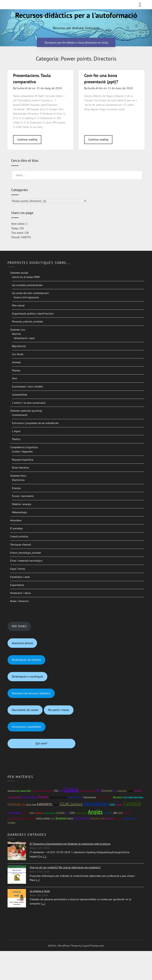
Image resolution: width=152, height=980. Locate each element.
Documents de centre (25, 710)
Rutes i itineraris (19, 601)
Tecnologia (61, 818)
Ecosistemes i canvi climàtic (28, 386)
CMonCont (109, 818)
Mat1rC (56, 804)
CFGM (110, 813)
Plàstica (31, 818)
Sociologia (12, 791)
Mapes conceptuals (75, 797)
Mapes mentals (81, 813)
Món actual (18, 305)
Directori (119, 804)
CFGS (56, 790)
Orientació (14, 804)
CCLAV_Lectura (71, 804)
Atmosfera (16, 520)
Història (130, 791)
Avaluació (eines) (22, 643)
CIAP (67, 813)
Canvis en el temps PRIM (26, 277)
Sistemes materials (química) (26, 411)
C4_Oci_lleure (81, 818)
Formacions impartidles (27, 727)
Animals (16, 362)
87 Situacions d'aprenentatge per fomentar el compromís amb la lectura (70, 844)
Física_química (129, 818)
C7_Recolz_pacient (30, 797)
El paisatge (16, 528)
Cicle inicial (122, 791)
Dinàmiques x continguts (27, 676)
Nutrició (16, 334)
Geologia (26, 813)
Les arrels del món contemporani (30, 293)
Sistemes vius (18, 330)
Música (70, 818)
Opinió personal (49, 813)
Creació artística (19, 536)
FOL (115, 791)
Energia (16, 488)
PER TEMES (19, 626)
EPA (115, 813)
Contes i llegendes (22, 451)
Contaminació (20, 415)
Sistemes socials (19, 273)
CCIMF (112, 804)
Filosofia (60, 813)
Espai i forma (18, 569)
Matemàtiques (96, 804)
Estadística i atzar (20, 577)
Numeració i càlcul (20, 593)
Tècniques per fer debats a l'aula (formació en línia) (76, 42)
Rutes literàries (20, 468)
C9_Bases (12, 822)
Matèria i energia (22, 504)
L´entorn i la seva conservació (29, 403)
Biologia (127, 813)
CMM (72, 813)
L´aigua (16, 431)
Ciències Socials (89, 797)
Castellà (132, 803)
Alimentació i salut (24, 338)
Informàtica (95, 818)
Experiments (17, 585)
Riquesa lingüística (23, 460)
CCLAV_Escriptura (14, 797)
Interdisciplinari (14, 813)
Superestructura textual (58, 797)
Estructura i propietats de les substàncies (35, 423)
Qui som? (41, 743)
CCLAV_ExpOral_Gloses (16, 818)
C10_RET (138, 791)
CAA (102, 818)
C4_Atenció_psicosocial (42, 790)
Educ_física (117, 797)
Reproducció (19, 346)
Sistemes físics (18, 476)
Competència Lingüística (24, 447)
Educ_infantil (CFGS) (104, 797)
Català (71, 789)
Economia (107, 790)
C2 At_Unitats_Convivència (133, 797)
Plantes (16, 370)
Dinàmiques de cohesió (26, 660)
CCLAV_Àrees (31, 804)
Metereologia (19, 512)
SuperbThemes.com (93, 946)
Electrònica (18, 480)
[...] (44, 856)
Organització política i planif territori (33, 314)
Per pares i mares (59, 710)
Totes (105, 813)
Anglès (95, 812)
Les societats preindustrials (27, 285)
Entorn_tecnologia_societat (26, 553)
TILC (53, 818)
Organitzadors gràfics (87, 791)
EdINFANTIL (45, 804)
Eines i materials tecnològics (26, 561)
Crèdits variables (43, 818)
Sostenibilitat (20, 395)
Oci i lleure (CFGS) (24, 791)
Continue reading (27, 140)
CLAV (120, 813)
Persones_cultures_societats (28, 321)
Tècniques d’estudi (21, 545)
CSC (98, 790)
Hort (14, 378)
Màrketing (118, 818)
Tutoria (43, 797)
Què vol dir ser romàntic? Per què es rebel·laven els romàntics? (65, 867)
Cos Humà (18, 354)
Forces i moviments (23, 496)
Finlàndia (39, 813)
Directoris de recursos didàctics (31, 693)
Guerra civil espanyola (26, 297)
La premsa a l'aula (40, 891)
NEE (61, 791)
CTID (23, 804)
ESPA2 (32, 813)
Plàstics (16, 439)
